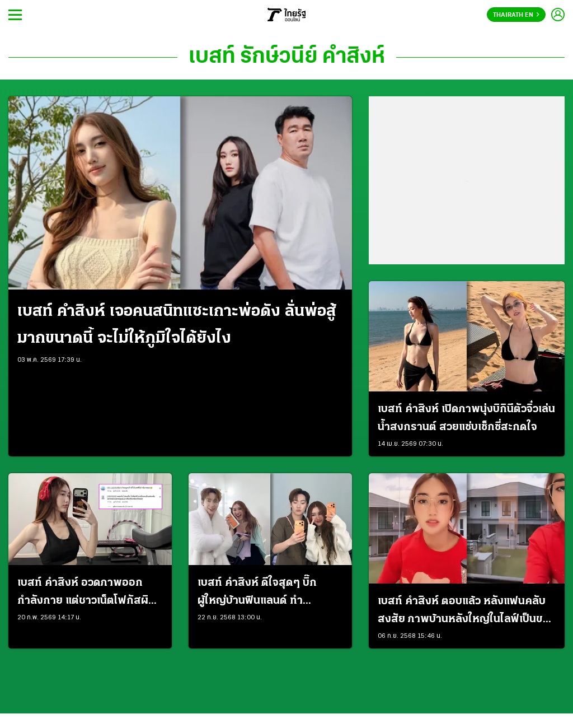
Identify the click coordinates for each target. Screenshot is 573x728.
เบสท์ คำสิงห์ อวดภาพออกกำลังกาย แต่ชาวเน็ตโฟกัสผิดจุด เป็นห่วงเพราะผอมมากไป (86, 594)
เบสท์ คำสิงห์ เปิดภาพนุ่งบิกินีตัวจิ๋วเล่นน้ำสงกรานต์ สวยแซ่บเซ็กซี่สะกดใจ (466, 418)
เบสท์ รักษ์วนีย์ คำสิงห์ (287, 57)
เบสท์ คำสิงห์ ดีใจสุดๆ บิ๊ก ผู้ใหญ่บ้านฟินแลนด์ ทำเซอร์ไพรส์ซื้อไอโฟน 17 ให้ (257, 594)
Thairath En (516, 15)
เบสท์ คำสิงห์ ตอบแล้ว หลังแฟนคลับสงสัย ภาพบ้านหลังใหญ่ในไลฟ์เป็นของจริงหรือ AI (467, 612)
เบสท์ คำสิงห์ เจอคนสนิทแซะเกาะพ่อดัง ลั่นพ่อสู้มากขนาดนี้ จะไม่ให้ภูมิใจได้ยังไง (177, 325)
